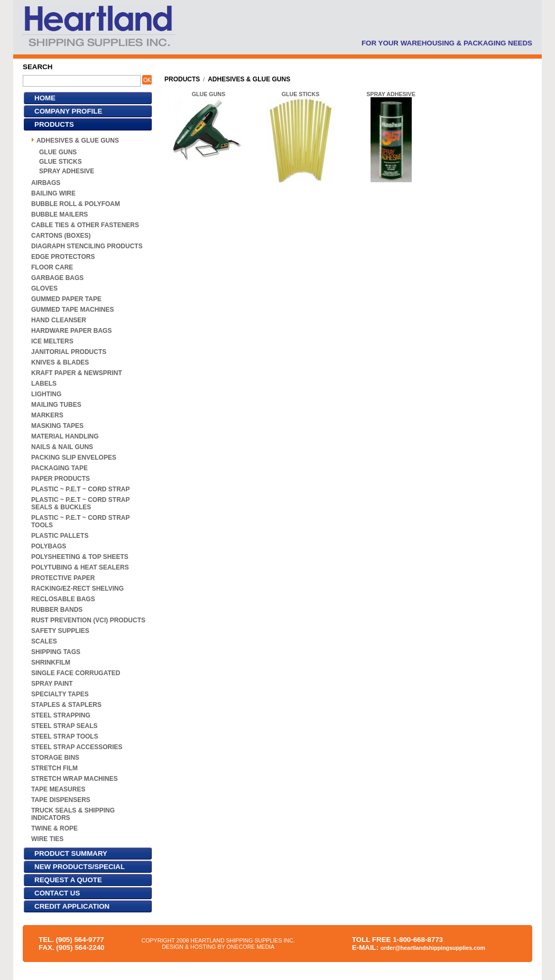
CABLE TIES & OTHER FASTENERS (85, 225)
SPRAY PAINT (52, 684)
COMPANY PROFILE (68, 111)
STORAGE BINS (55, 758)
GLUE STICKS (61, 162)
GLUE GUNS (58, 152)
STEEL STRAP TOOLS (65, 736)
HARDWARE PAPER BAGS (71, 331)
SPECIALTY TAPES (60, 694)
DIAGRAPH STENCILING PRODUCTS (87, 246)
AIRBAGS (46, 183)
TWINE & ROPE (54, 828)
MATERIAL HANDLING (65, 436)
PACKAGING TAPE (59, 468)
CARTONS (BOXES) (61, 236)
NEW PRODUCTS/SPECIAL (80, 867)
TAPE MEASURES (58, 789)
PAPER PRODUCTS (61, 479)
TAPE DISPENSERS (61, 800)
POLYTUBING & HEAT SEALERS (80, 567)
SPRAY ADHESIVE (67, 171)
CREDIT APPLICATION (72, 906)
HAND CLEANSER (59, 320)
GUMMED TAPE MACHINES (72, 310)
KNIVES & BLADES (60, 362)
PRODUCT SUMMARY (71, 853)
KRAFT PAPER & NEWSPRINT (77, 373)
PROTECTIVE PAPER (63, 578)
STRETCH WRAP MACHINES (75, 779)
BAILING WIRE (53, 193)
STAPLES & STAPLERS (66, 705)
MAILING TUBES (56, 405)
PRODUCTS (54, 124)
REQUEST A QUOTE (68, 880)
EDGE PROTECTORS (63, 257)
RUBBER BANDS (57, 610)
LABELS (44, 384)
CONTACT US (57, 893)
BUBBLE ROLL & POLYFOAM (76, 204)
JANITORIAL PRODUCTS (69, 352)
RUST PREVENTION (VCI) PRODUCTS (88, 620)
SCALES (44, 641)
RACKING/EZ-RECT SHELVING (77, 589)
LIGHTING (46, 394)
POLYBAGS (49, 546)
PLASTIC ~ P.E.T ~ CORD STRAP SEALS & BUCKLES (80, 503)
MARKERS (47, 415)
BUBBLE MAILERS (59, 214)
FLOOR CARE (52, 267)
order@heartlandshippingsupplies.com (433, 948)
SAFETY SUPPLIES (60, 631)
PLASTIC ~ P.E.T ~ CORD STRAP (80, 489)
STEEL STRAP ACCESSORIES (77, 747)
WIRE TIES (47, 839)
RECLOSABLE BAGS (63, 599)
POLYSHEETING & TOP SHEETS (80, 557)
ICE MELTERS (52, 341)
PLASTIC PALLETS (60, 536)
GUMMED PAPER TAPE (66, 299)
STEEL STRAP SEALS (64, 726)
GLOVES (44, 288)
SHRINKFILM (51, 662)
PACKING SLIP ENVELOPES (74, 458)
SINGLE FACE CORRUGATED (76, 673)
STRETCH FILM (54, 768)
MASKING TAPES (57, 426)
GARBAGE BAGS (57, 278)
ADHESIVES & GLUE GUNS (78, 141)
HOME (45, 98)
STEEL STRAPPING (61, 715)
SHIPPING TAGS (56, 652)
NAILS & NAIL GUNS (62, 447)
